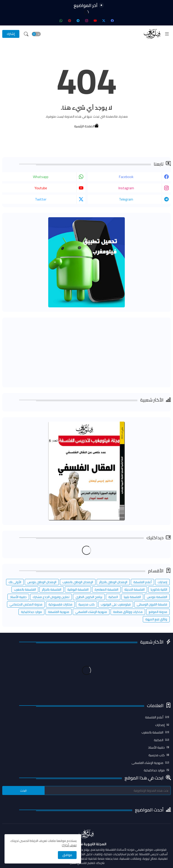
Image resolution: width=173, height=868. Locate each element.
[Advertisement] (86, 352)
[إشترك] (11, 34)
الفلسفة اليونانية (78, 589)
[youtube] (95, 21)
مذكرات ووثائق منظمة (128, 612)
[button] (36, 34)
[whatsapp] (61, 21)
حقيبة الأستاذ (18, 597)
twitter (41, 199)
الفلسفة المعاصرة (106, 589)
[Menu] (167, 34)
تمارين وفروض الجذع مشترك (51, 597)
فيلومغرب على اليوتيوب (116, 604)
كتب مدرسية (86, 604)
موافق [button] (67, 855)
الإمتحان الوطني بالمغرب (78, 582)
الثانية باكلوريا (159, 589)
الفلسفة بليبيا (132, 597)
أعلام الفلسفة (142, 582)
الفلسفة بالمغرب (25, 589)
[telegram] (78, 21)
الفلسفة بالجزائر (52, 589)
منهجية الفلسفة (59, 612)
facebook (126, 177)
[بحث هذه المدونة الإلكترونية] (108, 790)
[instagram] (86, 21)
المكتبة (113, 597)
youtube (41, 188)
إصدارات (162, 582)
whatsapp (41, 177)
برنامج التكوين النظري (89, 597)
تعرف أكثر (70, 845)
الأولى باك (15, 582)
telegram (126, 199)
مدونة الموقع (158, 612)
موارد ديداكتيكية (31, 612)
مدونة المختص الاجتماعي (26, 604)
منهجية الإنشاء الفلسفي (91, 612)
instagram (126, 188)
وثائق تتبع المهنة (156, 619)
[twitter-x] (104, 21)
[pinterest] (69, 21)
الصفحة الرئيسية (86, 125)
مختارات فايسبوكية (60, 604)
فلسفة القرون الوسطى (152, 604)
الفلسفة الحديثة (134, 589)
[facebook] (112, 21)
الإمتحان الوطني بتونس (42, 582)
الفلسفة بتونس (157, 597)
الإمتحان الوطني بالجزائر (113, 582)
